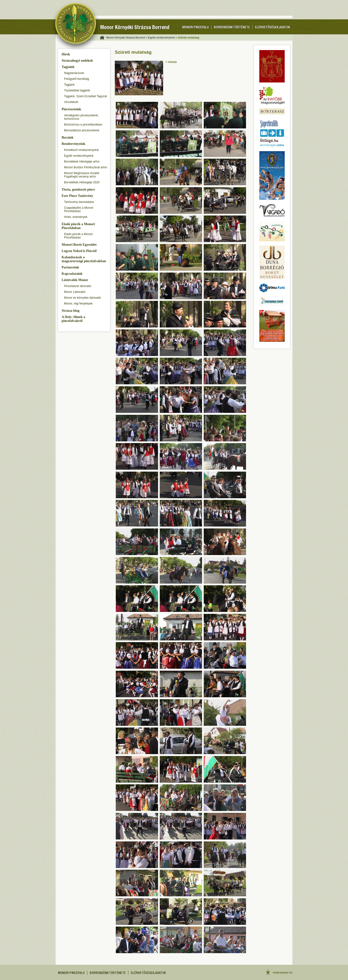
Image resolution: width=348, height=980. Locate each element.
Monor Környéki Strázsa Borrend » (127, 37)
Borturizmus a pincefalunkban (83, 125)
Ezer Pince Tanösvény (77, 196)
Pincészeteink (71, 109)
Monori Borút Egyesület (79, 245)
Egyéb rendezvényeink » (162, 37)
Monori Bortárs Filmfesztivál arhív (86, 167)
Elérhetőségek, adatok (272, 28)
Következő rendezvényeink (81, 150)
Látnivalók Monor (75, 280)
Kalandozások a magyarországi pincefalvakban (84, 259)
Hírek (66, 54)
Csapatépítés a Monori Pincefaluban (79, 209)
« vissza (171, 62)
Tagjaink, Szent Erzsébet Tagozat (85, 96)
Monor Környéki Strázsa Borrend (135, 28)
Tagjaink (68, 67)
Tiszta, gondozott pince (78, 189)
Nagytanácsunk (74, 73)
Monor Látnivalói (75, 292)
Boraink (68, 137)
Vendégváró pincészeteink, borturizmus (81, 117)
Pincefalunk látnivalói (78, 286)
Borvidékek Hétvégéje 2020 (82, 182)
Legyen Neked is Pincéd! (79, 251)
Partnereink (70, 267)
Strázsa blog (71, 311)
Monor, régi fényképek (78, 304)
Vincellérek (71, 102)
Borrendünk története (232, 28)
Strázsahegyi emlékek (77, 61)
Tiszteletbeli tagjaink (77, 90)
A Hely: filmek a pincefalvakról (73, 319)
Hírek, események (76, 217)
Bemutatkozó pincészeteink (82, 130)
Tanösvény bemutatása (79, 202)
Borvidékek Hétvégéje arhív (82, 162)
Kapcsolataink (72, 274)
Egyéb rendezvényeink (79, 156)
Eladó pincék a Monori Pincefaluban (78, 226)
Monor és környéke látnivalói (82, 298)
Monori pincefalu (196, 28)
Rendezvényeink (73, 144)
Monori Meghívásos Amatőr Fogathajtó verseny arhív (82, 175)
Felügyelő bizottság (76, 79)
